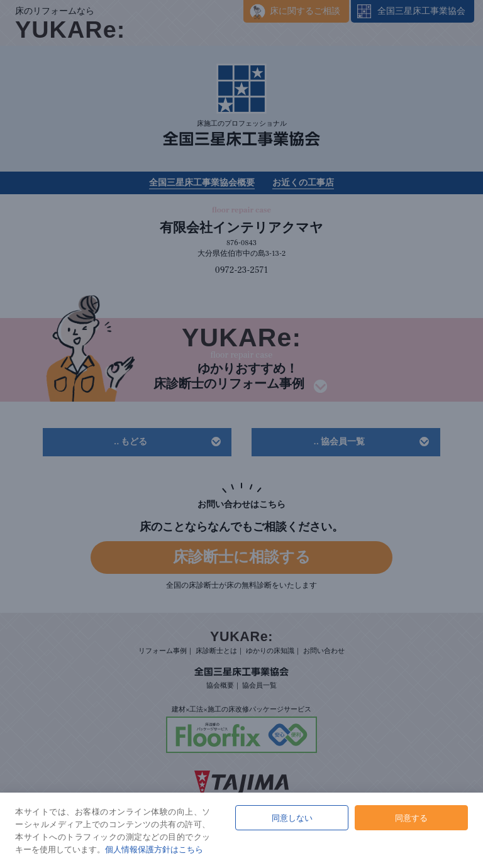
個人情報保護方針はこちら (154, 849)
